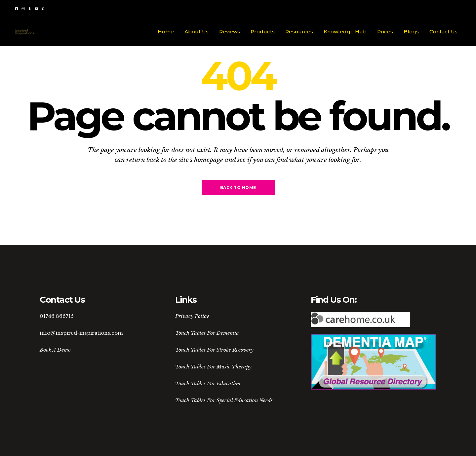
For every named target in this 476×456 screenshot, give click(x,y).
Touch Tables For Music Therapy (213, 367)
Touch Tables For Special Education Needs (224, 400)
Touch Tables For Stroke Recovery (214, 350)
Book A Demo (55, 350)
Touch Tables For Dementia (207, 333)
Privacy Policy (192, 316)
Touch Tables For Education (208, 383)
